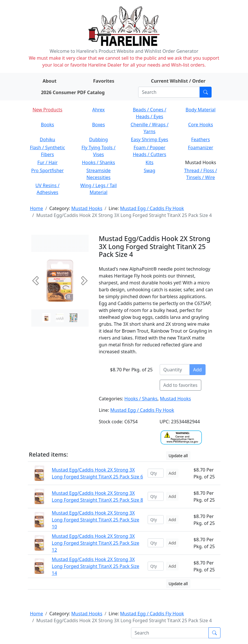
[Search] (169, 92)
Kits (150, 162)
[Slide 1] (60, 318)
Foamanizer (200, 148)
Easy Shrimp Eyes (150, 139)
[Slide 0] (47, 318)
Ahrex (99, 110)
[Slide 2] (73, 318)
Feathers (201, 139)
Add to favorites (180, 385)
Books (48, 125)
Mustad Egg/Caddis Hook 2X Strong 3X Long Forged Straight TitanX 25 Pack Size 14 (96, 566)
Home (37, 208)
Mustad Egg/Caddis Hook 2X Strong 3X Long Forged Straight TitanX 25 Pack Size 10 (96, 520)
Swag (149, 170)
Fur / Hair (47, 162)
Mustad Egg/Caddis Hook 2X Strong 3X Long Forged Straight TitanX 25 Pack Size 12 (96, 543)
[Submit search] (206, 92)
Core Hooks (201, 125)
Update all (178, 456)
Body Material (200, 110)
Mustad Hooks (87, 208)
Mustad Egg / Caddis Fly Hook (152, 208)
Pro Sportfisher (47, 170)
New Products (47, 110)
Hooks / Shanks (98, 162)
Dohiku (48, 139)
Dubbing (98, 139)
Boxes (98, 125)
